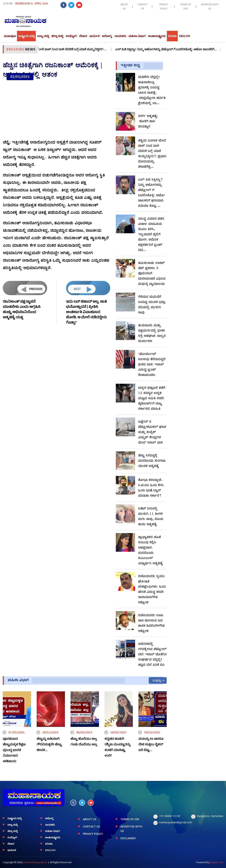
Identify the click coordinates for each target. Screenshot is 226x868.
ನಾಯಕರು (120, 36)
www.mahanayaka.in (35, 862)
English (185, 36)
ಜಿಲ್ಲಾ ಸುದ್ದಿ (57, 36)
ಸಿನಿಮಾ (172, 36)
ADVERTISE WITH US (210, 7)
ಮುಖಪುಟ (10, 36)
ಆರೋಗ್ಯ (107, 36)
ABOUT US (124, 7)
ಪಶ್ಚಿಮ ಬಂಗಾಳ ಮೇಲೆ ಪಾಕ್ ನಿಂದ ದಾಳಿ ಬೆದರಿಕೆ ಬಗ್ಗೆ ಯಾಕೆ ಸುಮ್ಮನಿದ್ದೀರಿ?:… (69, 49)
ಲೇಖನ (83, 36)
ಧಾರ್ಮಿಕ (94, 36)
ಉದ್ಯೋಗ (71, 36)
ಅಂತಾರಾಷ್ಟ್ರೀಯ (157, 36)
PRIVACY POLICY (164, 7)
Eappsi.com (217, 862)
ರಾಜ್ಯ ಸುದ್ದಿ (43, 36)
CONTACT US (143, 7)
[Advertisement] (56, 110)
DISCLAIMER (128, 838)
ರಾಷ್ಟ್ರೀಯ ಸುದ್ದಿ (26, 36)
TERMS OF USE (186, 7)
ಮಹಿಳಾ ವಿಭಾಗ (137, 36)
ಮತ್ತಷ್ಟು (157, 680)
